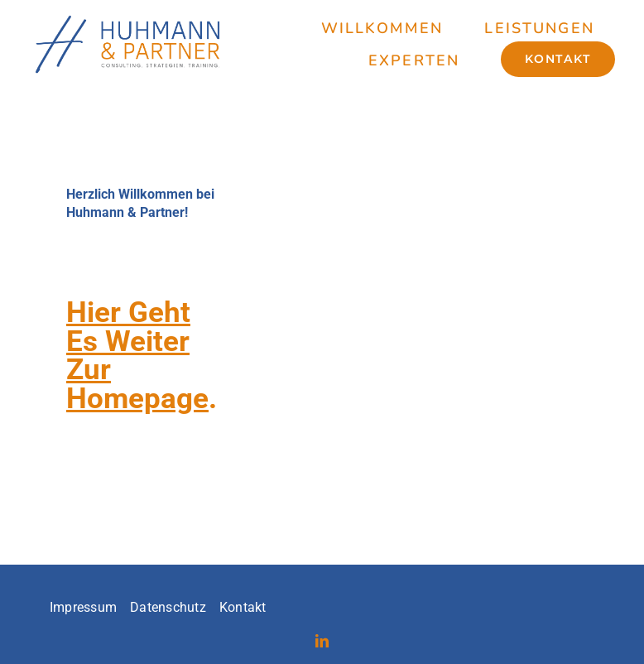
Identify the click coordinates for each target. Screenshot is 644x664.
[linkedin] (322, 641)
